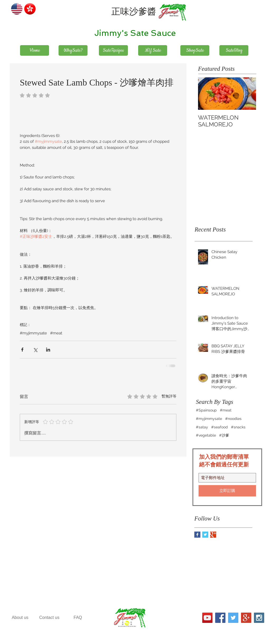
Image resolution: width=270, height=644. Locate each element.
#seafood (220, 427)
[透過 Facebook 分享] (22, 350)
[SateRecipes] (113, 50)
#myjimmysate (33, 333)
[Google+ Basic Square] (213, 535)
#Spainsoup (206, 410)
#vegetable (206, 435)
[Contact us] (49, 618)
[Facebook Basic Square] (197, 535)
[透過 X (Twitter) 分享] (35, 350)
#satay (202, 427)
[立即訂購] (227, 491)
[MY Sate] (153, 50)
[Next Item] (248, 94)
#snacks (238, 427)
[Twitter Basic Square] (205, 535)
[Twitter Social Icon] (233, 618)
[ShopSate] (195, 50)
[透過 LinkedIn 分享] (48, 350)
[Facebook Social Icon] (220, 618)
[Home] (35, 50)
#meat (56, 333)
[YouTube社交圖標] (207, 618)
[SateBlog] (234, 50)
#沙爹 (224, 435)
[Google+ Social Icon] (246, 618)
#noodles (233, 419)
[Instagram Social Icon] (259, 618)
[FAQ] (78, 618)
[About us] (20, 618)
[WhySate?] (73, 50)
